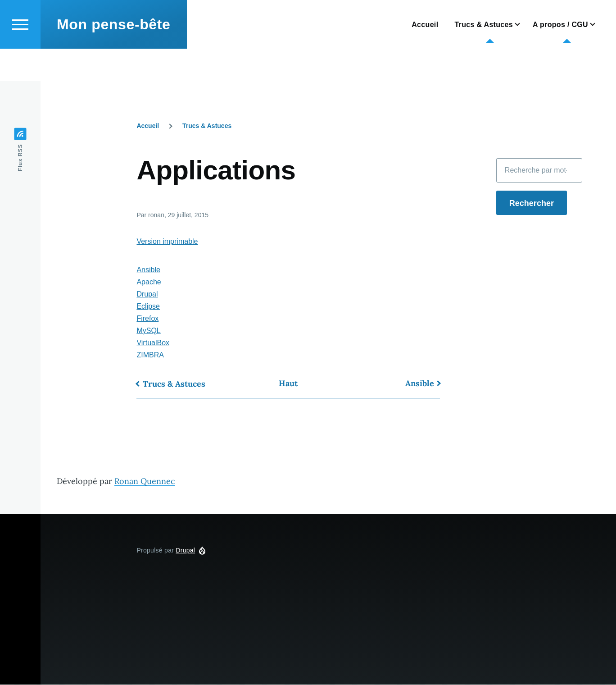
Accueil (148, 126)
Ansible (148, 270)
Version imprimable (167, 242)
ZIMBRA (150, 355)
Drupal (147, 295)
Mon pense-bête (114, 57)
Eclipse (148, 307)
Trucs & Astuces (207, 126)
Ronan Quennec (145, 482)
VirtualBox (153, 343)
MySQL (148, 331)
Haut (288, 384)
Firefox (147, 319)
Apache (149, 282)
